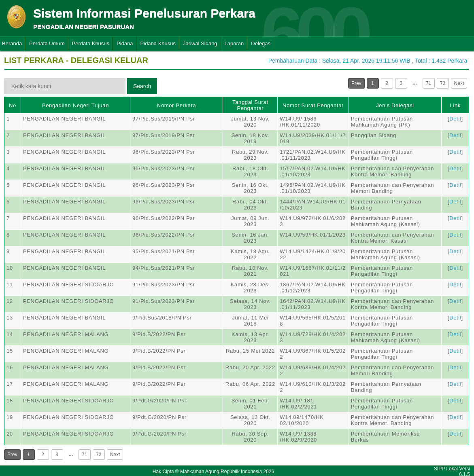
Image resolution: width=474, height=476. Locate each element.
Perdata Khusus (91, 43)
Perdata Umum (47, 43)
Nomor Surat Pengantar (313, 105)
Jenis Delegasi (395, 105)
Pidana (125, 43)
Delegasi (261, 43)
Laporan (234, 43)
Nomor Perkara (177, 105)
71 (428, 83)
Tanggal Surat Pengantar (250, 105)
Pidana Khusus (158, 43)
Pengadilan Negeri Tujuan (75, 105)
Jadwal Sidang (200, 43)
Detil (455, 119)
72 (443, 83)
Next (459, 83)
